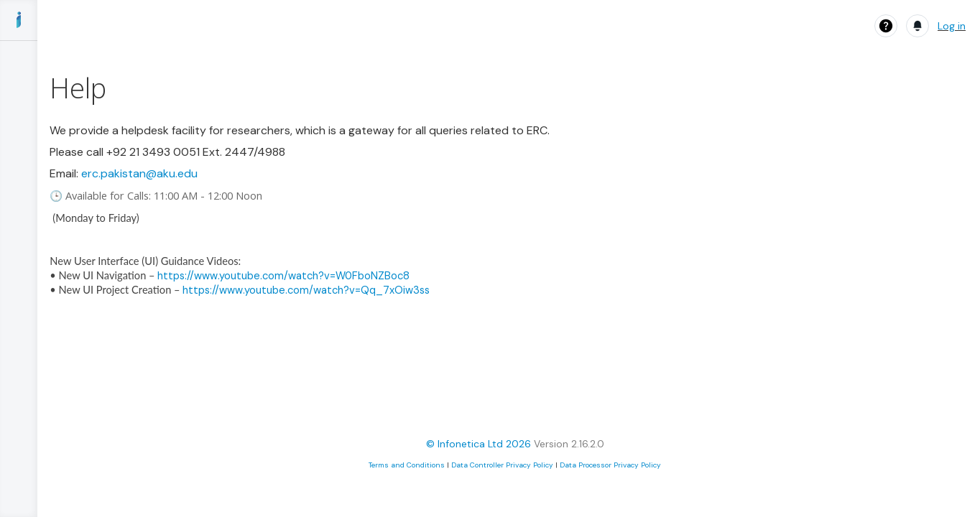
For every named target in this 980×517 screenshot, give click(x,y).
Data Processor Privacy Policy (610, 465)
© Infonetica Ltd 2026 (479, 444)
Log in (952, 26)
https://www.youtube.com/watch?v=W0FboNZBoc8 (283, 276)
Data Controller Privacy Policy (502, 465)
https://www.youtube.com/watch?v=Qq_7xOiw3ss (306, 290)
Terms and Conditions (407, 465)
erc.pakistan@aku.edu (139, 173)
